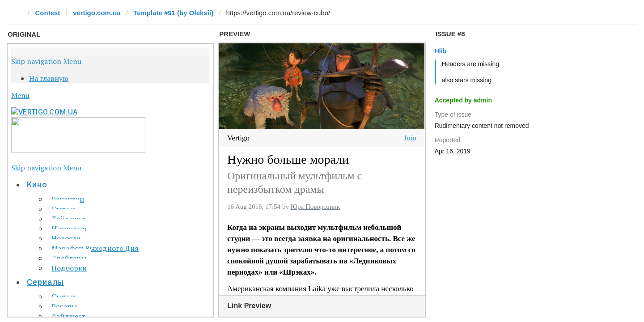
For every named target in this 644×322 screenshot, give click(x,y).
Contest (48, 13)
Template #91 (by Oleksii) (173, 13)
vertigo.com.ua (97, 13)
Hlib (441, 51)
